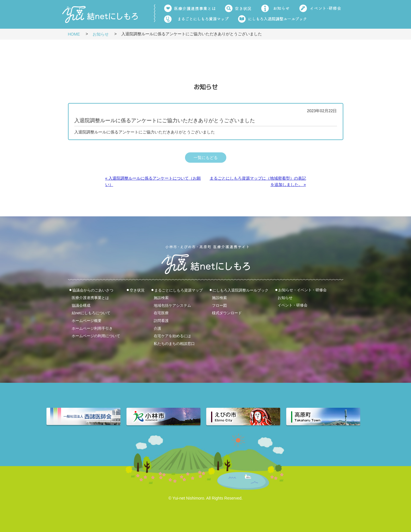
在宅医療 (161, 313)
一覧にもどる (206, 158)
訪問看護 (161, 321)
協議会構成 (81, 305)
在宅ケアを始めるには (172, 336)
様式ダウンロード (227, 313)
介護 (157, 328)
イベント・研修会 (293, 305)
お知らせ (101, 34)
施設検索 (161, 298)
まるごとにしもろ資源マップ (179, 290)
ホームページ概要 (87, 321)
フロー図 (219, 305)
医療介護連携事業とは (90, 298)
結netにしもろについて (91, 313)
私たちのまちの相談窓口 (174, 343)
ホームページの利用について (96, 336)
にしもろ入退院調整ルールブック (240, 290)
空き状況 (137, 290)
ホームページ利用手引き (92, 328)
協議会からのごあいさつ (93, 290)
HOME (74, 34)
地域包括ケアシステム (172, 305)
